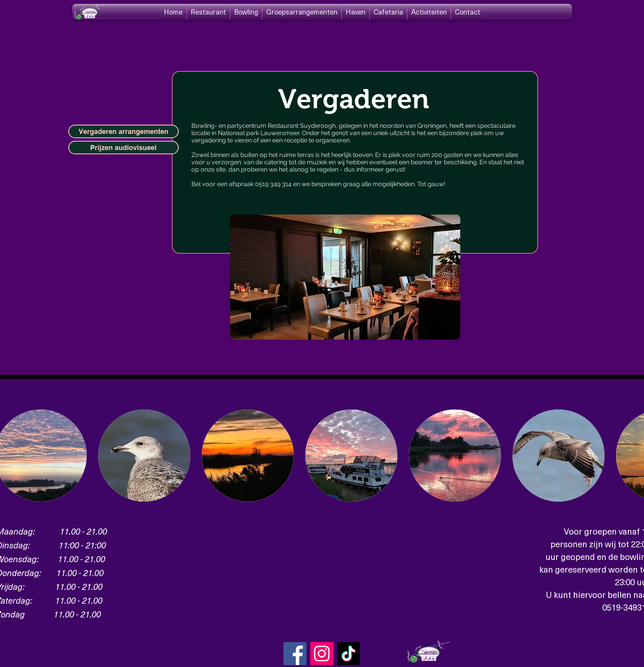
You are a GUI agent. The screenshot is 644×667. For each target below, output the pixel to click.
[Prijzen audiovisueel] (124, 148)
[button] (144, 456)
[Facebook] (295, 654)
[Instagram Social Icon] (322, 654)
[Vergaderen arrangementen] (124, 131)
